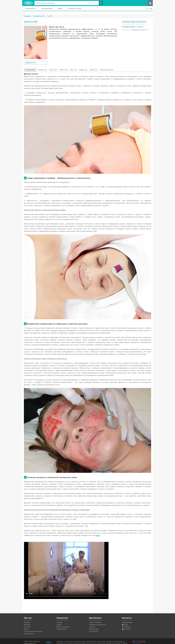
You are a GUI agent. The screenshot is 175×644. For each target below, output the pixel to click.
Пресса (26, 629)
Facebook (126, 627)
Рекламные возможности (98, 625)
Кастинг (59, 625)
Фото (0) (74, 70)
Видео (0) (83, 70)
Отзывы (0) (42, 70)
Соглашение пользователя (33, 631)
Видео (60, 9)
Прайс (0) (93, 70)
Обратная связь (127, 622)
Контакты (27, 627)
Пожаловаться (61, 629)
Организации (47, 9)
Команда (27, 622)
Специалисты (30, 9)
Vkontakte (126, 629)
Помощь (59, 622)
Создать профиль (95, 622)
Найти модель (94, 629)
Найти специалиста (63, 627)
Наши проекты (29, 634)
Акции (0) (53, 70)
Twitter (125, 625)
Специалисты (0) (106, 70)
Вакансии (27, 625)
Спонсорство (94, 631)
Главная (27, 16)
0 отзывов (139, 27)
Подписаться (30, 63)
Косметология (39, 16)
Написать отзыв (75, 9)
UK (147, 9)
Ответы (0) (64, 70)
